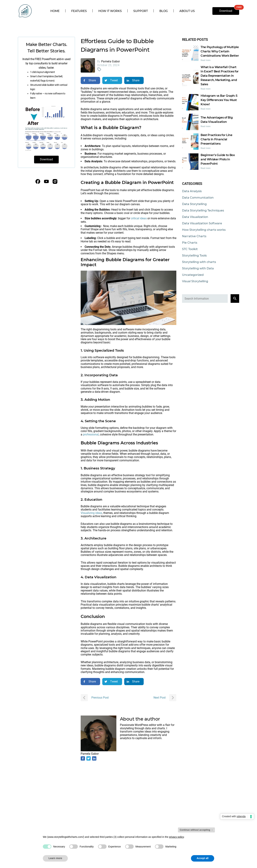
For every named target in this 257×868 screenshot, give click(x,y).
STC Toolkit (190, 249)
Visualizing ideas (91, 513)
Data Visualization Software (202, 223)
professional (91, 434)
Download (226, 11)
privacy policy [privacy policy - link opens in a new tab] (176, 837)
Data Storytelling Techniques (203, 210)
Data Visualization (195, 217)
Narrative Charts (194, 236)
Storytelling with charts (199, 262)
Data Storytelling (194, 204)
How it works (110, 11)
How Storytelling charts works (204, 230)
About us (187, 11)
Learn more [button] (55, 858)
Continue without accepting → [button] (196, 830)
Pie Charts (190, 243)
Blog (164, 11)
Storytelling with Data (198, 268)
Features (79, 11)
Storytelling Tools (194, 256)
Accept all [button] (203, 858)
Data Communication (198, 198)
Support (141, 11)
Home (55, 11)
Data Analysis (192, 191)
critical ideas (139, 218)
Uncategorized (193, 275)
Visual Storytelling (195, 281)
